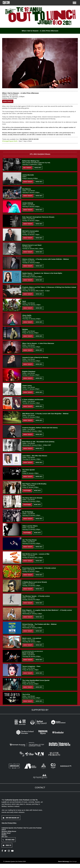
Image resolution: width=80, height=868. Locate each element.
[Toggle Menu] (74, 3)
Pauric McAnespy (67, 862)
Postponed (27, 490)
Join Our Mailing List (11, 818)
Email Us (7, 845)
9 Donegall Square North (10, 141)
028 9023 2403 (9, 840)
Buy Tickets (27, 168)
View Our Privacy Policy (9, 823)
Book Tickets (8, 101)
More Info (38, 168)
